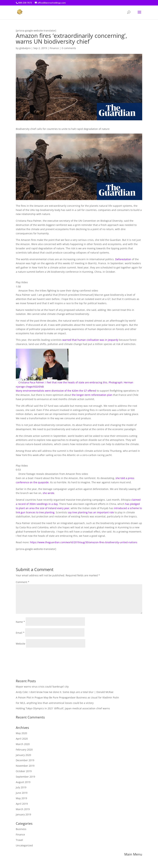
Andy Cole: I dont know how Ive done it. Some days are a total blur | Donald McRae (65, 692)
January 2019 (23, 814)
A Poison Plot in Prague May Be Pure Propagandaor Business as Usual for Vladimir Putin (67, 697)
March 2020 (23, 744)
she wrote (48, 493)
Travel (19, 840)
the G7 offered (88, 391)
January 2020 (23, 755)
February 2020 (24, 750)
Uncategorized (24, 845)
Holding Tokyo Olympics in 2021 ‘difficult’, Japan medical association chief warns (63, 708)
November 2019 (25, 766)
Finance (54, 48)
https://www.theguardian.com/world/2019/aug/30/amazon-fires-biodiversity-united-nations (84, 542)
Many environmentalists (30, 391)
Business (21, 829)
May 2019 (21, 798)
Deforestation (123, 259)
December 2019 (25, 760)
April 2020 (22, 739)
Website (21, 644)
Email (20, 633)
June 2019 (22, 793)
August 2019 (23, 782)
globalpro (25, 48)
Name (20, 622)
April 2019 (22, 804)
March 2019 (23, 809)
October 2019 (24, 771)
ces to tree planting (43, 512)
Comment (23, 582)
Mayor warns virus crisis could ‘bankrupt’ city (42, 687)
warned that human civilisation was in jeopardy (90, 340)
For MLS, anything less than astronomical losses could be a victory (55, 703)
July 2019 (21, 787)
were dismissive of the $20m (62, 391)
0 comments (69, 48)
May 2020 (21, 733)
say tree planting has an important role (91, 512)
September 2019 (25, 777)
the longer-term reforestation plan (92, 395)
